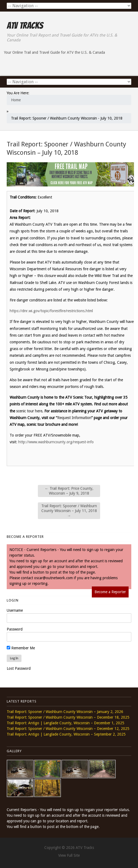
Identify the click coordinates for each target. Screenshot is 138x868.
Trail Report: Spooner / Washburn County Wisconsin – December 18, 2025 (68, 717)
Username (15, 610)
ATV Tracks (25, 26)
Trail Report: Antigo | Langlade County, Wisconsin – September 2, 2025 (66, 734)
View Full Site (69, 855)
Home (16, 100)
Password (15, 629)
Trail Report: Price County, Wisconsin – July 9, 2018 (69, 491)
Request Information (74, 418)
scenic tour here (29, 411)
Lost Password (19, 668)
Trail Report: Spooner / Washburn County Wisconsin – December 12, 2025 (68, 729)
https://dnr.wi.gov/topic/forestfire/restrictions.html (51, 311)
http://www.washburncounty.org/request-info (56, 442)
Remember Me (21, 648)
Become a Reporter (110, 592)
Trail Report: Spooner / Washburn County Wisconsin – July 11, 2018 (69, 511)
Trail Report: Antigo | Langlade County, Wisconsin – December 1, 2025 (66, 723)
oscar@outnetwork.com (53, 578)
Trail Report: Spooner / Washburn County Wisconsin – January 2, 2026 (65, 712)
